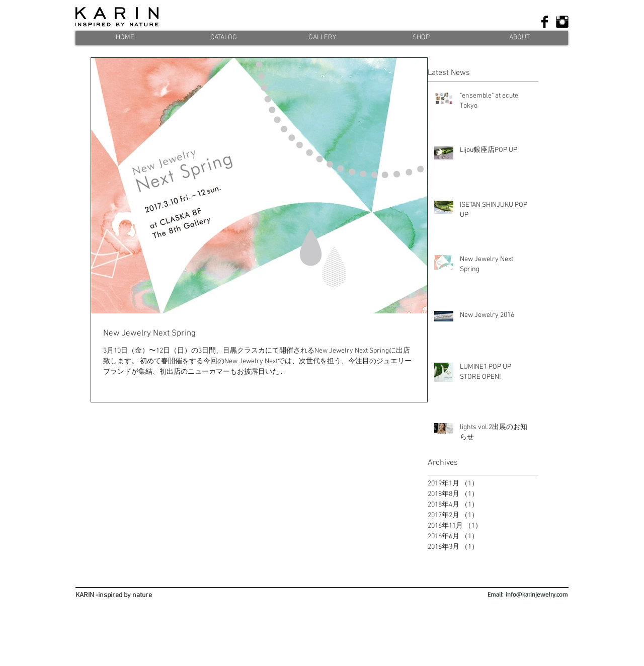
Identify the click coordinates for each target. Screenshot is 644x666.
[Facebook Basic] (545, 22)
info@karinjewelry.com (537, 594)
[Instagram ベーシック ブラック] (562, 22)
